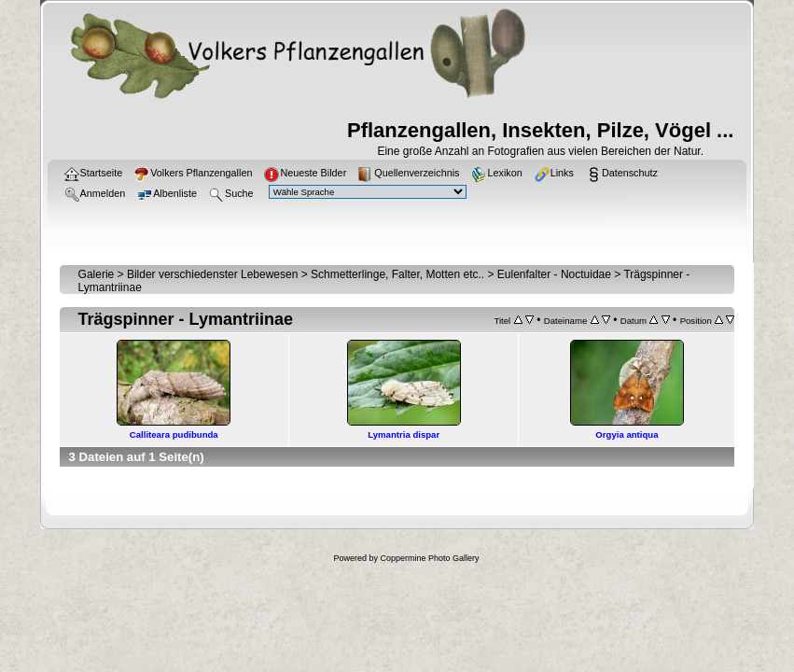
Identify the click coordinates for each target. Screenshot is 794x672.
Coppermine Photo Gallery (429, 558)
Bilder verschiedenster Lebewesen (212, 274)
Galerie (97, 274)
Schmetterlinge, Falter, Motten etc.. (397, 274)
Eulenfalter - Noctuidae (554, 274)
